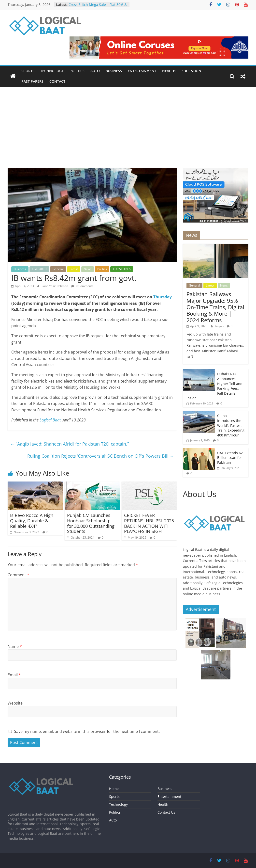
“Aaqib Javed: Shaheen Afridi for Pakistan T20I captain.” (69, 444)
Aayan (220, 326)
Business (114, 71)
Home (114, 789)
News (88, 269)
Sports (28, 71)
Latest (74, 269)
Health (169, 71)
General (58, 269)
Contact (57, 81)
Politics (77, 71)
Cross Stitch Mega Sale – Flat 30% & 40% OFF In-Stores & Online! (98, 7)
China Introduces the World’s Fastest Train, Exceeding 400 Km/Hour (231, 425)
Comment (18, 575)
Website (15, 703)
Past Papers (32, 81)
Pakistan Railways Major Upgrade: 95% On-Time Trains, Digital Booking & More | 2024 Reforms (215, 307)
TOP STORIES (122, 269)
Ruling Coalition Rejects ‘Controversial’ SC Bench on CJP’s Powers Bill (101, 456)
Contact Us (166, 812)
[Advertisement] (128, 124)
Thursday (162, 297)
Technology (52, 71)
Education (191, 71)
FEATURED (39, 269)
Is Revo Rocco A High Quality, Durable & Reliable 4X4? (32, 521)
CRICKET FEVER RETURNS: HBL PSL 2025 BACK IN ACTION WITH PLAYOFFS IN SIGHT (149, 523)
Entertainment (142, 71)
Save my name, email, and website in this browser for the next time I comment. (87, 731)
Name (15, 646)
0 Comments (82, 286)
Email (14, 675)
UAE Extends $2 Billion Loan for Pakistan (230, 458)
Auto (95, 71)
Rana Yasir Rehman (55, 286)
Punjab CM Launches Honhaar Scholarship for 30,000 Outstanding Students (91, 523)
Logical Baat (50, 420)
